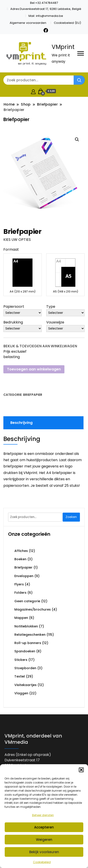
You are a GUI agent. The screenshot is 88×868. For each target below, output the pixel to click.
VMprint (63, 47)
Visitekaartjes (25, 685)
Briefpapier (33, 395)
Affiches (21, 551)
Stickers (21, 660)
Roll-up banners (28, 643)
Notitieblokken (26, 626)
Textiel (20, 676)
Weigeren (44, 840)
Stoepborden (25, 668)
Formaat (11, 249)
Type (51, 307)
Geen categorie (27, 601)
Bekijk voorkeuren (44, 852)
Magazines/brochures (33, 609)
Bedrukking (13, 322)
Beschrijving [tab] (21, 423)
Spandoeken (25, 651)
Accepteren (44, 827)
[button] (81, 770)
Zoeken (71, 517)
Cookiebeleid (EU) (67, 23)
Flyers (19, 584)
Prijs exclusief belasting (15, 354)
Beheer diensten (43, 815)
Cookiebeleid (42, 862)
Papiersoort (14, 307)
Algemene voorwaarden (28, 23)
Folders (20, 593)
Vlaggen (21, 693)
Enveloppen (24, 576)
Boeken (20, 559)
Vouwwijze (55, 322)
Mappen (21, 618)
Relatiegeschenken (30, 635)
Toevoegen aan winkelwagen (34, 369)
